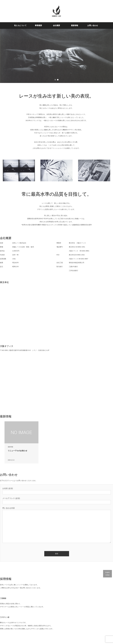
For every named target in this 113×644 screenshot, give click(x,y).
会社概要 (56, 25)
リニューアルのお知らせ (18, 451)
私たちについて (20, 25)
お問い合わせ (93, 25)
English (107, 572)
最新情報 (75, 25)
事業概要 (38, 25)
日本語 (107, 575)
